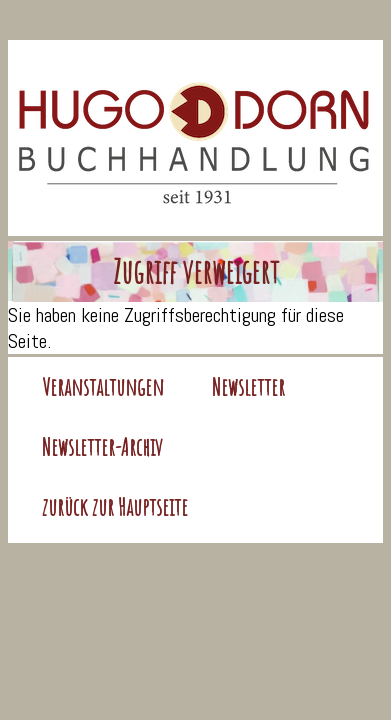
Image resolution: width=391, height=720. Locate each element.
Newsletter (248, 387)
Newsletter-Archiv (102, 447)
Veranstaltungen (103, 387)
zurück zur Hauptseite (115, 507)
